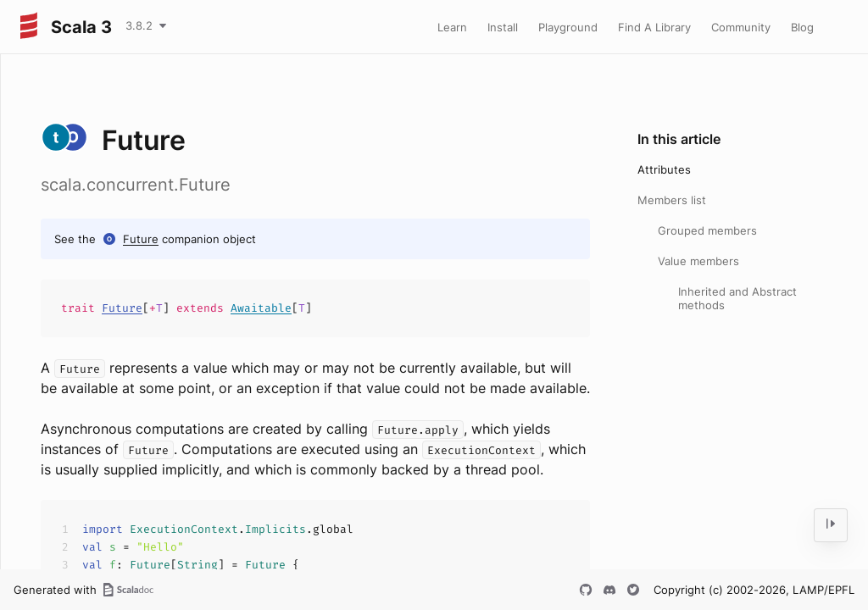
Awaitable (261, 308)
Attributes (664, 169)
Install (503, 27)
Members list (672, 200)
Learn (452, 27)
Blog (802, 27)
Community (741, 27)
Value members (698, 261)
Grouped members (707, 230)
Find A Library (654, 27)
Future (141, 239)
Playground (568, 27)
